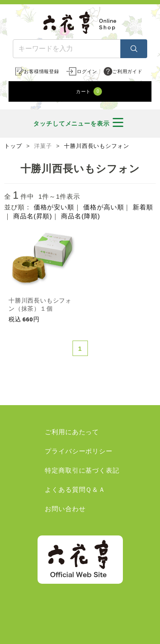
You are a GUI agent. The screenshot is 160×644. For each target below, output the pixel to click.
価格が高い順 (103, 207)
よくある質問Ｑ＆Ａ (75, 490)
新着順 (143, 207)
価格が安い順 (54, 207)
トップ (13, 146)
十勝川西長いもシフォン (97, 146)
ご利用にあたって (72, 432)
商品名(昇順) (33, 216)
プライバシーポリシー (79, 451)
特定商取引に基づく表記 (82, 470)
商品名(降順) (80, 216)
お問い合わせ (65, 509)
